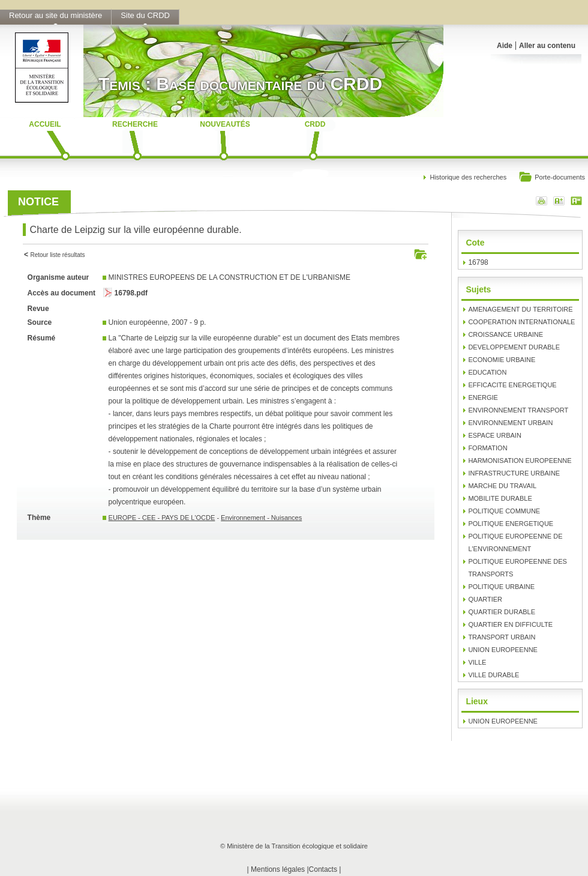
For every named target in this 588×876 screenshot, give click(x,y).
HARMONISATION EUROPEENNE (520, 461)
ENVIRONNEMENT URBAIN (510, 423)
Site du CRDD (145, 15)
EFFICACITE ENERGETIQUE (512, 385)
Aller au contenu (547, 46)
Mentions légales (278, 869)
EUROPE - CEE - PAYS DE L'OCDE (162, 518)
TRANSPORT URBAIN (502, 637)
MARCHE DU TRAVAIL (502, 486)
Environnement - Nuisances (261, 518)
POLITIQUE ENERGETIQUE (511, 524)
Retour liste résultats (57, 255)
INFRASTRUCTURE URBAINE (514, 473)
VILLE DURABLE (493, 675)
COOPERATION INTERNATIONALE (521, 322)
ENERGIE (483, 397)
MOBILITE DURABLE (500, 498)
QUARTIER (485, 599)
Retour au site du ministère (55, 15)
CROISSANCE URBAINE (505, 334)
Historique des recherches (468, 177)
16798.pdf (131, 293)
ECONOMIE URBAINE (502, 360)
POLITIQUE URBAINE (501, 587)
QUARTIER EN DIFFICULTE (510, 624)
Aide (505, 46)
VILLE (477, 662)
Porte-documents (552, 178)
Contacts (323, 869)
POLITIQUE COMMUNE (504, 511)
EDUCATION (487, 372)
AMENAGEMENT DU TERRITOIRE (520, 309)
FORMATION (487, 448)
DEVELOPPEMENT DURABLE (514, 347)
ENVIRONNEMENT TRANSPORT (518, 410)
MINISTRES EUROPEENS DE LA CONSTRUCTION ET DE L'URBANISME (229, 277)
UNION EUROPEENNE (503, 650)
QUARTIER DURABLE (502, 612)
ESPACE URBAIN (494, 435)
